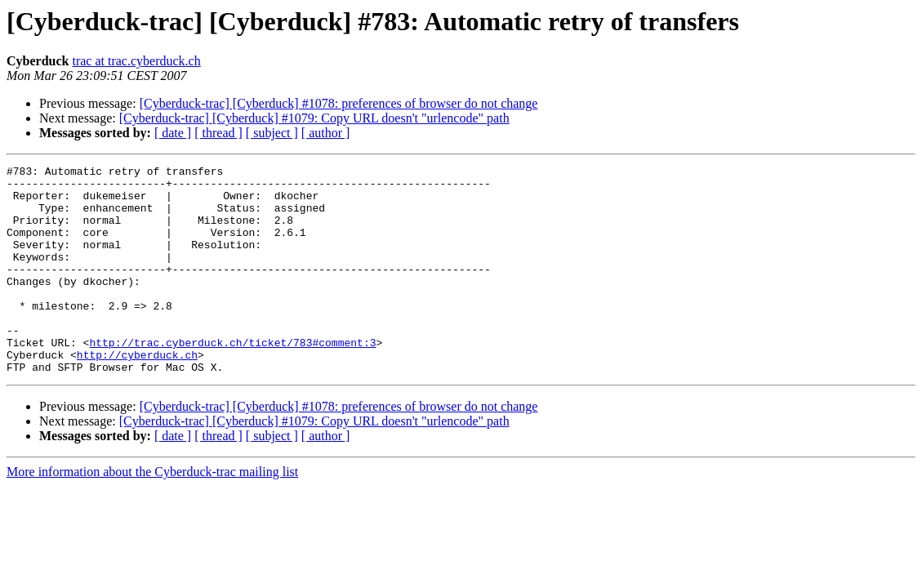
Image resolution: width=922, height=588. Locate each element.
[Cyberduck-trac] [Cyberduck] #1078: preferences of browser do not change (339, 103)
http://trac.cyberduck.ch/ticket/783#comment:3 (232, 379)
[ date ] (173, 133)
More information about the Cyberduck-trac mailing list (152, 513)
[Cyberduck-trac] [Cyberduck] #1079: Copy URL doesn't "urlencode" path (314, 118)
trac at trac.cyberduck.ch (136, 61)
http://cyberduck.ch (137, 394)
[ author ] (326, 133)
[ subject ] (272, 133)
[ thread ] (218, 133)
